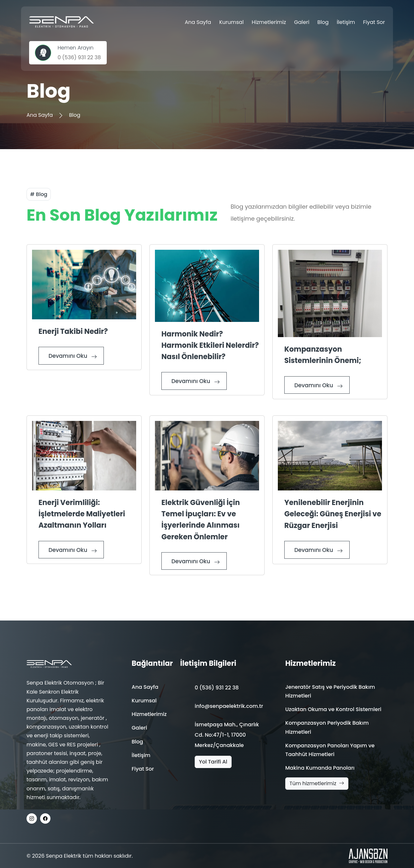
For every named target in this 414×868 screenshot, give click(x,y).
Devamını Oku (73, 356)
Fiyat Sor (374, 22)
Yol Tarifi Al (213, 762)
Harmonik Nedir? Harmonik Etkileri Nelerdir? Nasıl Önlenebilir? (210, 345)
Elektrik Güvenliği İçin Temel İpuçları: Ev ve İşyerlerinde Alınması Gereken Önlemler (201, 520)
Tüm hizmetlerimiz (317, 783)
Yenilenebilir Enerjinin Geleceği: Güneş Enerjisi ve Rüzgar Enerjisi (333, 514)
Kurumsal (232, 22)
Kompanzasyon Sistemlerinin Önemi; (323, 355)
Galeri (302, 22)
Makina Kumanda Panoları (320, 768)
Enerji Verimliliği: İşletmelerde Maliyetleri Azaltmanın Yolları (82, 514)
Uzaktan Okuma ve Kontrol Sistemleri (333, 709)
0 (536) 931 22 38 (217, 688)
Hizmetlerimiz (269, 22)
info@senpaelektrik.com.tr (229, 706)
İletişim (346, 22)
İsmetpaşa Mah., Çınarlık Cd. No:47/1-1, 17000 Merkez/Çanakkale (227, 735)
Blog (323, 22)
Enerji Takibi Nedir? (73, 331)
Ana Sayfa (198, 22)
